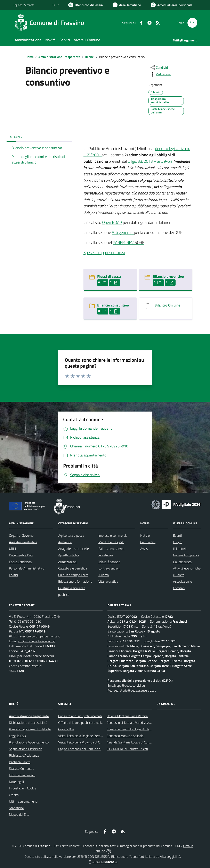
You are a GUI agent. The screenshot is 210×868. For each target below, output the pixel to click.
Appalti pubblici (68, 555)
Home (30, 57)
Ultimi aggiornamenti (23, 801)
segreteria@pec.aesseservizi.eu (135, 690)
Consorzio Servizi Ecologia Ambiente (131, 729)
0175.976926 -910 (28, 621)
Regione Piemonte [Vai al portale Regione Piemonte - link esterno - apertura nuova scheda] (24, 5)
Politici (13, 575)
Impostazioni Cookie (23, 788)
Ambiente (65, 542)
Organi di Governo (21, 535)
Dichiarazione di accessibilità (28, 723)
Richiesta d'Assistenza (24, 755)
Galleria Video (182, 562)
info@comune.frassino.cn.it (37, 641)
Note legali (16, 782)
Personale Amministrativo (27, 568)
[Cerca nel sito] (192, 23)
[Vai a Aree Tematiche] (127, 5)
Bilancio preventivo (168, 276)
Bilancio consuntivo (113, 305)
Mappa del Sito (19, 814)
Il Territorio (180, 549)
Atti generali (122, 232)
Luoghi (178, 542)
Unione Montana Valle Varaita (127, 716)
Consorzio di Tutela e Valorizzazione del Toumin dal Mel (144, 723)
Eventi (177, 535)
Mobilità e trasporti (111, 542)
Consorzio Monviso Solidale (125, 736)
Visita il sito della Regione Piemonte (83, 736)
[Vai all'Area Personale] (172, 5)
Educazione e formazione (75, 581)
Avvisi (144, 549)
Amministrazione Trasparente (59, 57)
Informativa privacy (22, 775)
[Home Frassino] (51, 23)
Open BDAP (112, 222)
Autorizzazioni (68, 562)
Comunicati (148, 542)
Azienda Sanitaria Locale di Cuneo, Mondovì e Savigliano (145, 742)
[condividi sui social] (159, 67)
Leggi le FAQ (18, 736)
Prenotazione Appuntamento (29, 742)
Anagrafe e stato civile (74, 549)
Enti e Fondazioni (21, 562)
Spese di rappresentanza (104, 252)
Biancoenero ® (121, 857)
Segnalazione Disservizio (26, 749)
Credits (14, 795)
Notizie (145, 535)
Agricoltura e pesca (71, 535)
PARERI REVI (124, 242)
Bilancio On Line (167, 305)
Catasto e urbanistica (73, 568)
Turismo (104, 575)
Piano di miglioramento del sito (30, 729)
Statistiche (16, 808)
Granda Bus (66, 729)
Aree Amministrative (23, 542)
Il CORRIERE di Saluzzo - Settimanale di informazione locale (148, 749)
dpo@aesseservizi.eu (131, 685)
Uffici (12, 549)
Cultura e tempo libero (73, 575)
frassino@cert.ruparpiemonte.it (39, 636)
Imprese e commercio (113, 535)
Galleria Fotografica (186, 555)
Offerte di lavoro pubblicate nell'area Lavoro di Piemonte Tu (98, 723)
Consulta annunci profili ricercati (80, 716)
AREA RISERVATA (103, 862)
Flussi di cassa (109, 276)
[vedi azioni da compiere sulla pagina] (160, 74)
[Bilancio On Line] (147, 306)
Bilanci (90, 57)
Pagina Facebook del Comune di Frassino (86, 749)
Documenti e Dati (21, 555)
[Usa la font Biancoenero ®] (86, 5)
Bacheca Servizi (20, 762)
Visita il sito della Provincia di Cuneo (82, 742)
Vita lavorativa (108, 581)
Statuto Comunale (22, 769)
